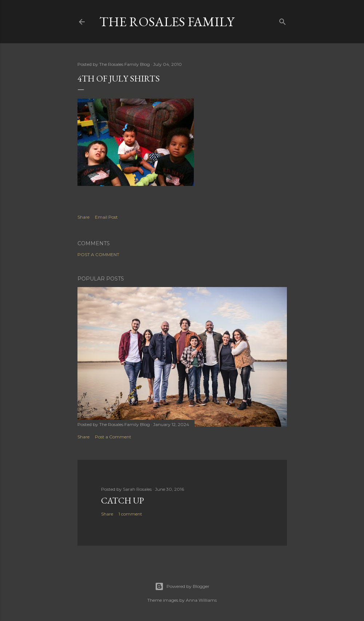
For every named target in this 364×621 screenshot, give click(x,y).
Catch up (123, 500)
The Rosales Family (167, 22)
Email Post (106, 217)
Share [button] (83, 217)
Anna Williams (201, 600)
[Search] (283, 20)
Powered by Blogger (182, 586)
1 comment (130, 514)
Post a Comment (98, 254)
